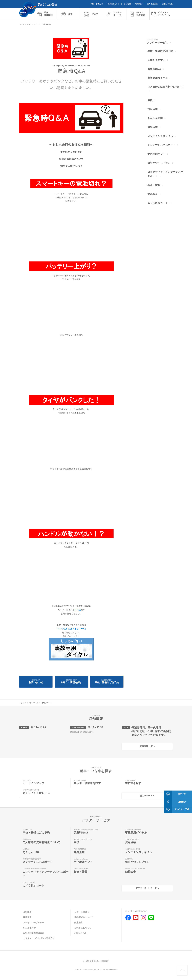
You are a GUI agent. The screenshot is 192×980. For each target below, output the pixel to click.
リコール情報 (97, 4)
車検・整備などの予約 (160, 51)
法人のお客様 (152, 4)
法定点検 (153, 109)
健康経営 (78, 923)
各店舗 (78, 610)
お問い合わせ (167, 4)
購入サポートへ (147, 796)
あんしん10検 (155, 118)
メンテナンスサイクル (160, 136)
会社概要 (127, 4)
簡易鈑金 (153, 194)
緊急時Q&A (114, 4)
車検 (150, 100)
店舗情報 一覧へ (147, 746)
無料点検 (153, 127)
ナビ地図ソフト (156, 154)
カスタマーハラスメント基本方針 (39, 938)
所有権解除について (84, 917)
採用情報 (139, 4)
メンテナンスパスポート (161, 145)
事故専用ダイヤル (158, 78)
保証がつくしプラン (159, 163)
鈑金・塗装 (154, 185)
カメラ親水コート (158, 203)
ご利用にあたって (83, 928)
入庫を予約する (156, 60)
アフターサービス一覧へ (147, 888)
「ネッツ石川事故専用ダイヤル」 (71, 629)
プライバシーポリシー (34, 923)
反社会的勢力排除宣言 (34, 933)
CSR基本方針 (29, 928)
